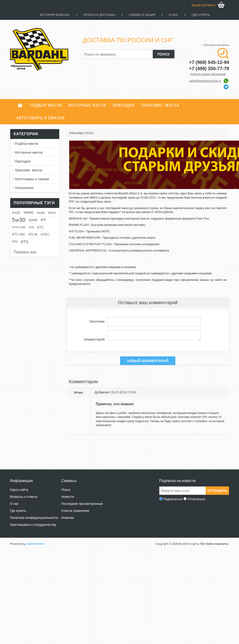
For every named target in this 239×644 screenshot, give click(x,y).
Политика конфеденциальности (34, 518)
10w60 (41, 213)
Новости (68, 497)
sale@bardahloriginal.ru (205, 81)
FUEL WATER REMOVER (85, 238)
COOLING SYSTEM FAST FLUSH (90, 244)
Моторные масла (87, 105)
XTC (40, 227)
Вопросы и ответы (24, 497)
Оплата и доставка (99, 15)
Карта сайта (19, 490)
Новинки (68, 518)
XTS (25, 242)
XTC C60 (18, 234)
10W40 (29, 213)
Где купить (201, 15)
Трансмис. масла (160, 105)
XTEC (45, 234)
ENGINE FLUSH (79, 225)
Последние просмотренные (82, 504)
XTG (15, 242)
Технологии (24, 188)
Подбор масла (46, 105)
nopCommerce (35, 544)
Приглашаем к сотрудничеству (33, 525)
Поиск (66, 490)
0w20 (16, 213)
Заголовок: (97, 322)
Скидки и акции (142, 15)
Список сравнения (75, 511)
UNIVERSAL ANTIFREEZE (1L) (88, 250)
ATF (43, 220)
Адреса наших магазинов (208, 74)
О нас (174, 15)
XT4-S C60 (19, 227)
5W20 (52, 213)
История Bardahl (55, 15)
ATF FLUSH (76, 231)
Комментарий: (95, 339)
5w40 (33, 220)
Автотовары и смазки (41, 118)
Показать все (25, 252)
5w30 (19, 220)
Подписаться (173, 499)
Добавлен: (102, 392)
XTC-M (33, 234)
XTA (31, 227)
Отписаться (196, 499)
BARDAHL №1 (78, 219)
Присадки (124, 105)
